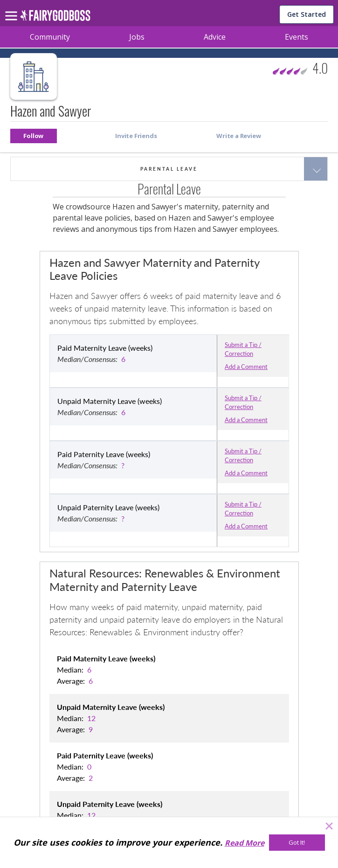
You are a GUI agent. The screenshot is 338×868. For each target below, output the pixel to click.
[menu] (13, 8)
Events (297, 37)
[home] (55, 18)
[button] (34, 136)
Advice (215, 37)
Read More (245, 843)
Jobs (137, 37)
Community (50, 37)
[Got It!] (297, 843)
